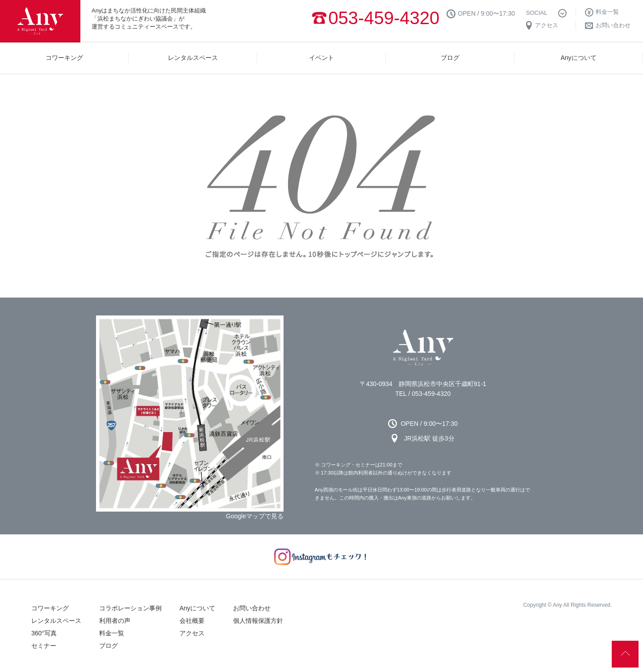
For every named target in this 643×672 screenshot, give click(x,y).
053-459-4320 (384, 18)
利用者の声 (115, 621)
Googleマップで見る (255, 516)
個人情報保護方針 (258, 621)
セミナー (44, 646)
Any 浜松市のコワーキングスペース (423, 348)
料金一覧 (112, 633)
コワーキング (50, 608)
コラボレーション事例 (130, 608)
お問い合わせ (252, 608)
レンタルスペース (56, 621)
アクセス (192, 633)
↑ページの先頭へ (625, 654)
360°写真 (44, 633)
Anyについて (197, 608)
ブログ (109, 646)
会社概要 (192, 621)
